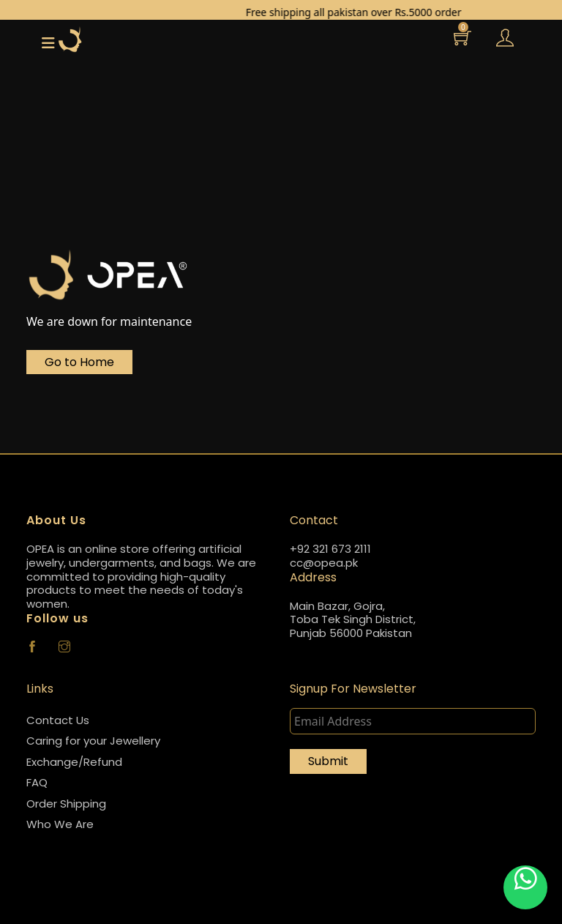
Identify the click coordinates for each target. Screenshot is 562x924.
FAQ (37, 782)
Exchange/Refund (74, 762)
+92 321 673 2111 (330, 549)
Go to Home (79, 362)
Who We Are (60, 824)
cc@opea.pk (324, 563)
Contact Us (58, 720)
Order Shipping (66, 804)
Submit (328, 761)
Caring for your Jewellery (93, 741)
